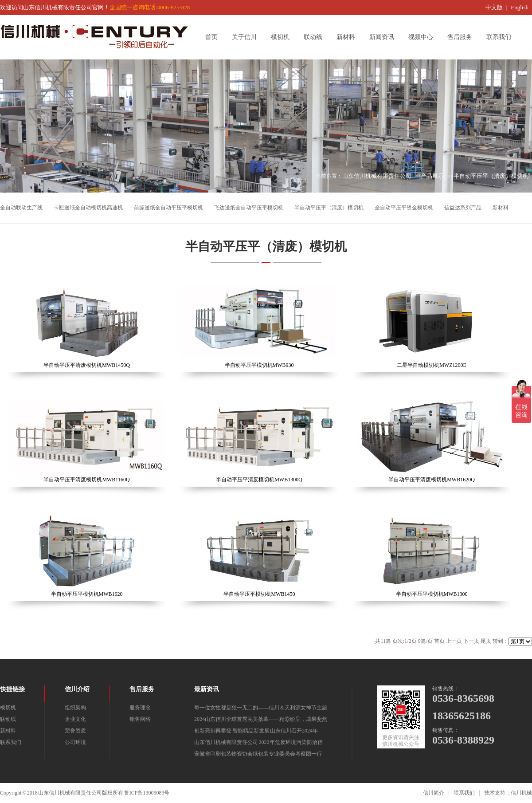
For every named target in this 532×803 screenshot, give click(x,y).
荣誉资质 (75, 731)
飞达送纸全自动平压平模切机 (249, 208)
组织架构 (75, 708)
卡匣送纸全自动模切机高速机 (88, 208)
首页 (215, 37)
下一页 (471, 641)
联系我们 (502, 37)
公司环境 (75, 742)
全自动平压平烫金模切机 (404, 208)
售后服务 (463, 37)
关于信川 (247, 37)
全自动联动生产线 (21, 208)
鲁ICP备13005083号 (147, 793)
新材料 (349, 37)
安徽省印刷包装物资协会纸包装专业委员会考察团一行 (258, 754)
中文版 (494, 7)
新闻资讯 (385, 37)
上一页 (454, 641)
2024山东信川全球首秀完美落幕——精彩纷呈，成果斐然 (261, 719)
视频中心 (424, 37)
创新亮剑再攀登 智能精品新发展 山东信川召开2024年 (256, 731)
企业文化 (75, 719)
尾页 (486, 641)
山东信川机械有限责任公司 (377, 176)
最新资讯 (207, 689)
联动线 (316, 37)
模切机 (283, 37)
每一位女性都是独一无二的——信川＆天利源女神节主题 (261, 708)
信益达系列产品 (463, 208)
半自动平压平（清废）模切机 (491, 176)
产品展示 (432, 176)
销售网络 (140, 719)
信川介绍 (77, 689)
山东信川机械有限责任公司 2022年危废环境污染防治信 (258, 742)
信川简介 (434, 793)
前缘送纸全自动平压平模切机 (168, 208)
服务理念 (140, 708)
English (520, 7)
